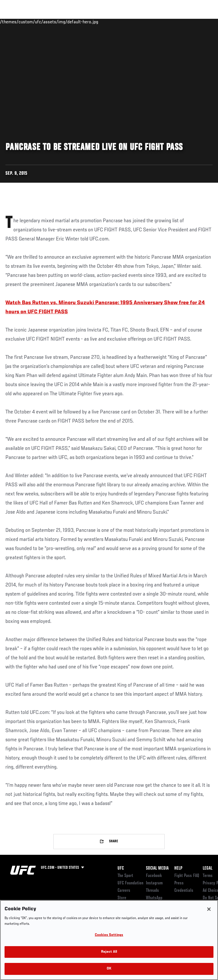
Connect (112, 22)
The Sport (125, 876)
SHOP (184, 22)
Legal (207, 868)
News (87, 22)
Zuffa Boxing (157, 24)
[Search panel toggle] (200, 22)
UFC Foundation (130, 883)
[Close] (209, 909)
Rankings (40, 22)
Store (122, 898)
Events (15, 22)
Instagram (154, 883)
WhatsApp (154, 898)
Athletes (65, 22)
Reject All (109, 952)
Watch (135, 22)
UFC (121, 868)
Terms (208, 876)
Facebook (154, 876)
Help (178, 868)
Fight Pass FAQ (187, 876)
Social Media (157, 868)
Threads (152, 891)
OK (109, 969)
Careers (124, 891)
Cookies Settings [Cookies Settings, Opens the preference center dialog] (109, 935)
